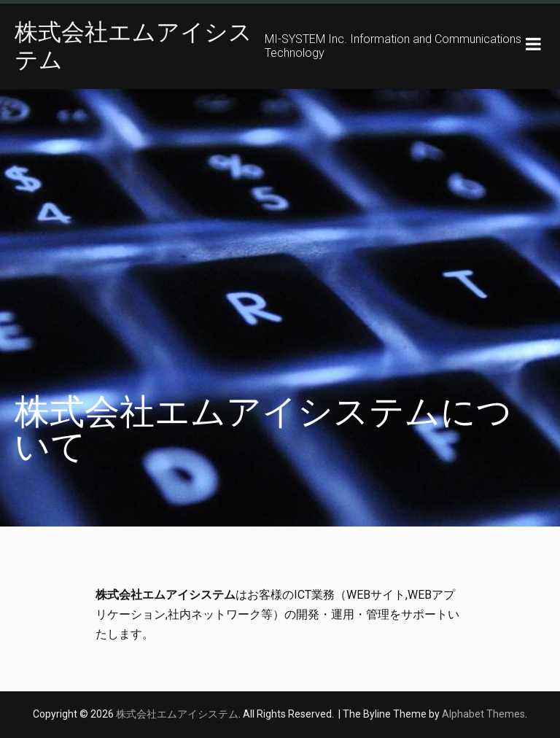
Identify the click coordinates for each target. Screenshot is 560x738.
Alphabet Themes (483, 714)
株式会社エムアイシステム (177, 714)
